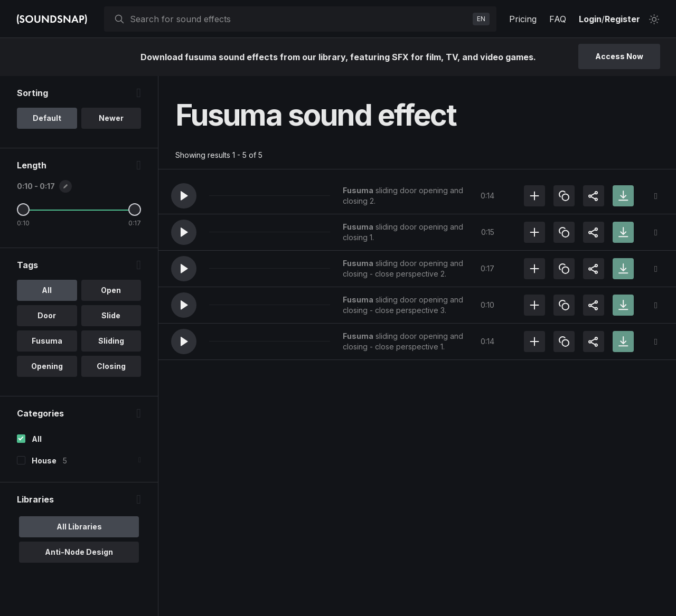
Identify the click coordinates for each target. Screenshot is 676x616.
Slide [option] (111, 315)
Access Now (619, 56)
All (37, 439)
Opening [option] (47, 366)
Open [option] (111, 290)
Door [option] (47, 315)
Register (622, 19)
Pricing (523, 19)
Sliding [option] (111, 341)
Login (590, 19)
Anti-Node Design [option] (79, 552)
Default (47, 118)
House (44, 461)
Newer (111, 118)
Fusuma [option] (47, 341)
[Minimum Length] (23, 210)
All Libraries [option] (79, 527)
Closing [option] (111, 366)
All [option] (47, 290)
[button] (184, 196)
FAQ (558, 19)
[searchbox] (299, 19)
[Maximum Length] (135, 210)
